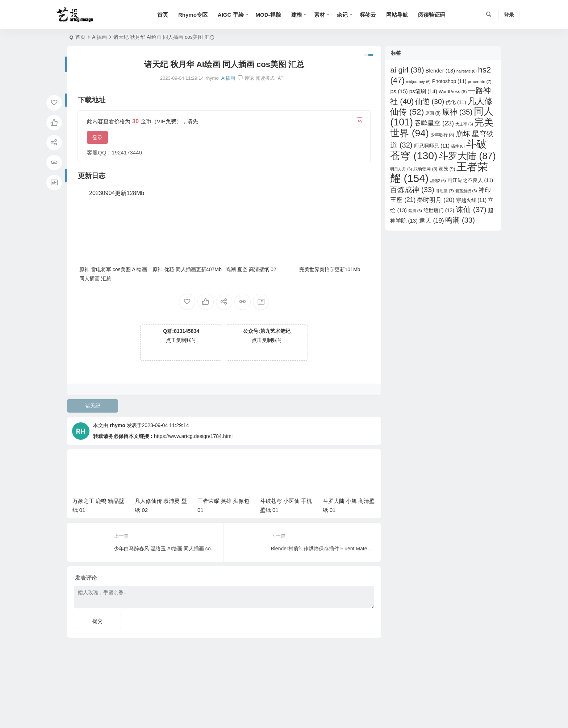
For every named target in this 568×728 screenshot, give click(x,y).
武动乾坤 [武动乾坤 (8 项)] (425, 169)
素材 (319, 15)
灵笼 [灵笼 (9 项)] (447, 169)
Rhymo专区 (193, 15)
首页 (163, 15)
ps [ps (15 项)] (399, 91)
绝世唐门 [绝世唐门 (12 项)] (439, 210)
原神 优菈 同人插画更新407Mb (187, 269)
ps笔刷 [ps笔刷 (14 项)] (423, 91)
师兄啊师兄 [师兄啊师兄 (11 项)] (432, 146)
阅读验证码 (432, 15)
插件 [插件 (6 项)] (458, 146)
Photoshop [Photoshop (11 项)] (449, 81)
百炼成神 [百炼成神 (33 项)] (412, 190)
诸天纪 (93, 406)
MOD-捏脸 (268, 15)
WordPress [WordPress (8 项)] (453, 92)
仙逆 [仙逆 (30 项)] (430, 102)
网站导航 (397, 15)
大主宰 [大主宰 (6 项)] (464, 124)
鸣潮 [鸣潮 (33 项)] (460, 220)
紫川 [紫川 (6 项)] (415, 211)
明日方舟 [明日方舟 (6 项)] (401, 169)
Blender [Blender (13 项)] (440, 71)
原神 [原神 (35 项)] (457, 112)
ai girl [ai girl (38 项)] (407, 70)
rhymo (118, 425)
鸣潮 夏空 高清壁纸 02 (251, 269)
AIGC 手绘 (231, 15)
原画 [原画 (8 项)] (433, 113)
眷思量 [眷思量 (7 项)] (445, 191)
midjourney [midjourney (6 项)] (418, 82)
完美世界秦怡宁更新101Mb (330, 269)
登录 (97, 137)
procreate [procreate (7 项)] (479, 82)
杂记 (342, 15)
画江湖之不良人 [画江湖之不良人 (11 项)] (470, 180)
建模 (297, 15)
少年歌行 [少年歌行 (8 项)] (442, 135)
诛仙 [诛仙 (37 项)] (471, 209)
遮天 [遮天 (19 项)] (432, 221)
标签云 (368, 15)
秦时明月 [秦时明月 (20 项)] (436, 200)
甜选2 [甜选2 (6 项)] (438, 181)
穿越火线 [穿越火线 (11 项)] (471, 200)
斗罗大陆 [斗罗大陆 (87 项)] (467, 156)
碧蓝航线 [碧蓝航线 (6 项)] (466, 191)
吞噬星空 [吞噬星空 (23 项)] (434, 123)
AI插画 (99, 37)
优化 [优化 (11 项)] (456, 102)
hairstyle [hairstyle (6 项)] (467, 71)
